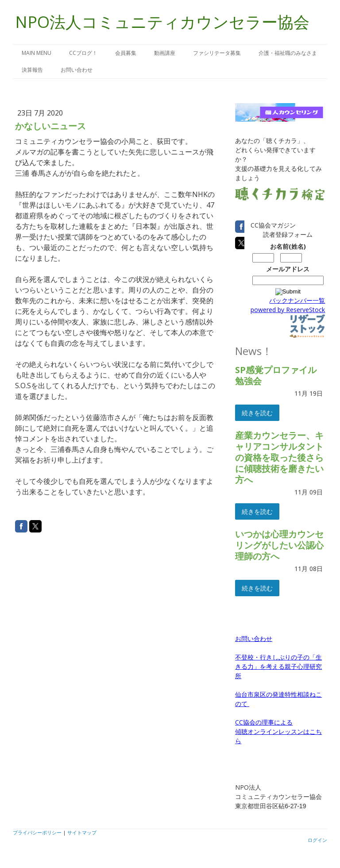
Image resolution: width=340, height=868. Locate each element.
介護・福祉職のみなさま (288, 53)
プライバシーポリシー (37, 832)
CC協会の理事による (264, 722)
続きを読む (257, 413)
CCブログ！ (83, 53)
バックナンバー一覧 (297, 300)
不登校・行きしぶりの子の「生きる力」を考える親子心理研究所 (278, 666)
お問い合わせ (77, 70)
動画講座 (165, 53)
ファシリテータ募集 (217, 53)
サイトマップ (82, 832)
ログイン (317, 840)
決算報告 (32, 70)
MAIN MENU (37, 53)
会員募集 (126, 53)
